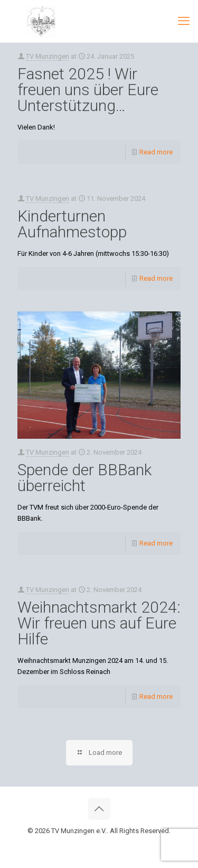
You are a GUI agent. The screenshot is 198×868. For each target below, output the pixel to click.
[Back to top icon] (99, 809)
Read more (156, 152)
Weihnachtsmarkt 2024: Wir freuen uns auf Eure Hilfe (99, 623)
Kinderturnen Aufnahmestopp (72, 224)
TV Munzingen (48, 56)
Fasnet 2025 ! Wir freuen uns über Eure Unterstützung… (88, 90)
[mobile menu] (184, 21)
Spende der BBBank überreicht (84, 478)
